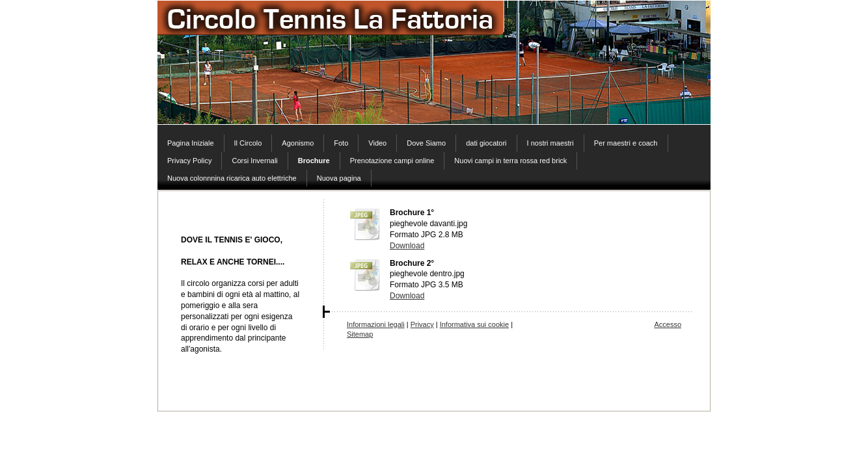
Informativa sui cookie (474, 324)
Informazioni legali (376, 324)
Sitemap (360, 334)
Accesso (668, 324)
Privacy (422, 324)
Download (407, 246)
